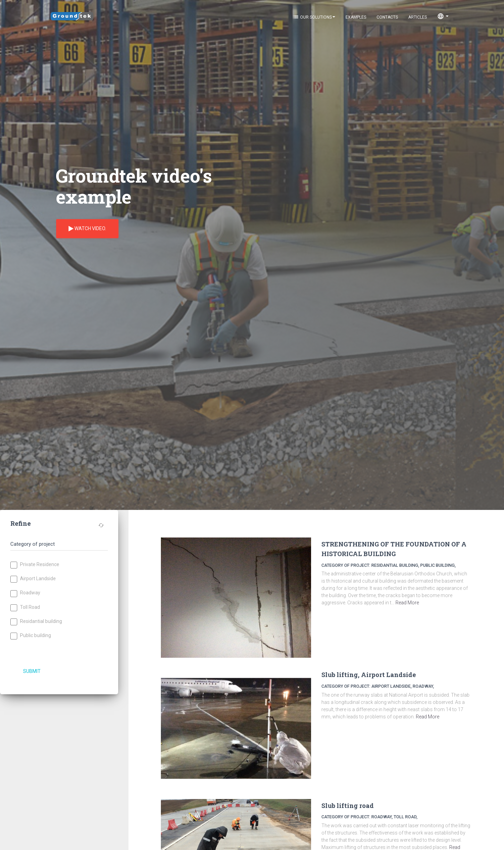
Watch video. (87, 229)
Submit (32, 671)
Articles (418, 17)
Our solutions (314, 17)
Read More (407, 603)
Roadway (25, 593)
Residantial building (36, 622)
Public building (31, 636)
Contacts (387, 17)
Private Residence (35, 565)
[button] (57, 544)
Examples (356, 17)
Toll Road (25, 608)
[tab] (59, 541)
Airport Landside (33, 579)
